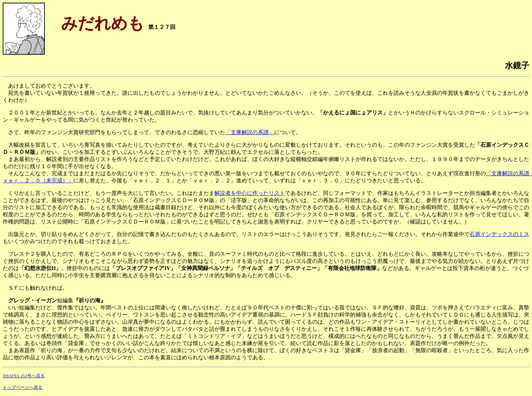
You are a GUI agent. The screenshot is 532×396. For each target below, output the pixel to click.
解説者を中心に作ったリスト (250, 193)
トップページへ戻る (23, 387)
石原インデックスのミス (499, 234)
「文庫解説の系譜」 (250, 132)
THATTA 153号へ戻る (24, 376)
